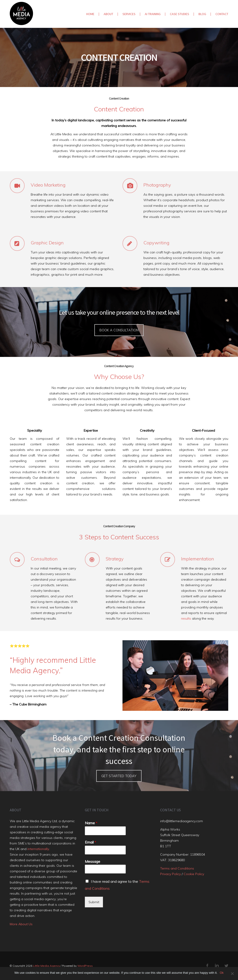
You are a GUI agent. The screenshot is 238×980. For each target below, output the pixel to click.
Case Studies (180, 14)
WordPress (85, 966)
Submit (94, 902)
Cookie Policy (194, 874)
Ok (222, 973)
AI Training (153, 14)
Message (93, 861)
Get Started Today (119, 776)
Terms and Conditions (177, 868)
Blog (202, 14)
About (108, 14)
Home (90, 14)
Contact (222, 14)
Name (91, 823)
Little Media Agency (46, 966)
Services (129, 14)
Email (91, 842)
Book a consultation (119, 330)
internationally (38, 849)
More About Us (21, 924)
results (186, 618)
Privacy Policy (170, 874)
